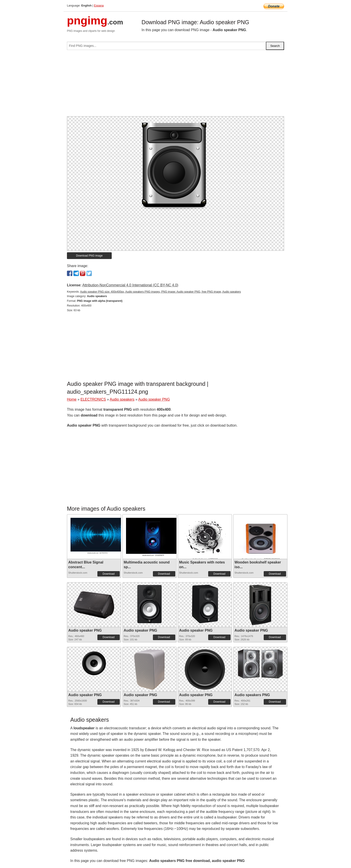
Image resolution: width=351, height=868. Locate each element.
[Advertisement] (175, 85)
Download (108, 574)
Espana (99, 5)
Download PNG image (89, 256)
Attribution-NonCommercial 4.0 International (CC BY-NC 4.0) (130, 285)
